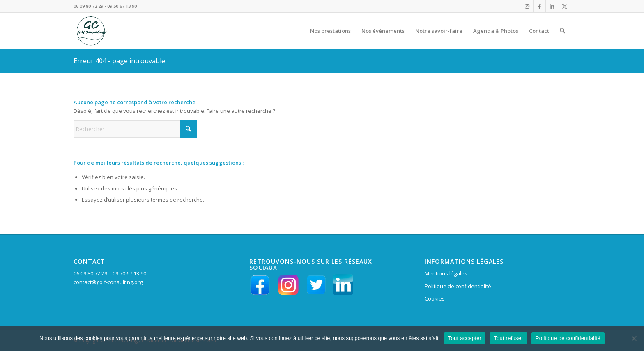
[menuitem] (330, 31)
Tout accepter (465, 338)
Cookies (435, 298)
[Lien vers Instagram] (527, 6)
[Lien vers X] (564, 6)
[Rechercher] (562, 31)
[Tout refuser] (634, 338)
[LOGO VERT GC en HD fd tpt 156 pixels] (91, 31)
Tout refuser (508, 338)
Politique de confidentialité (458, 286)
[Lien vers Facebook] (539, 6)
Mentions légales (446, 273)
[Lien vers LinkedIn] (552, 6)
